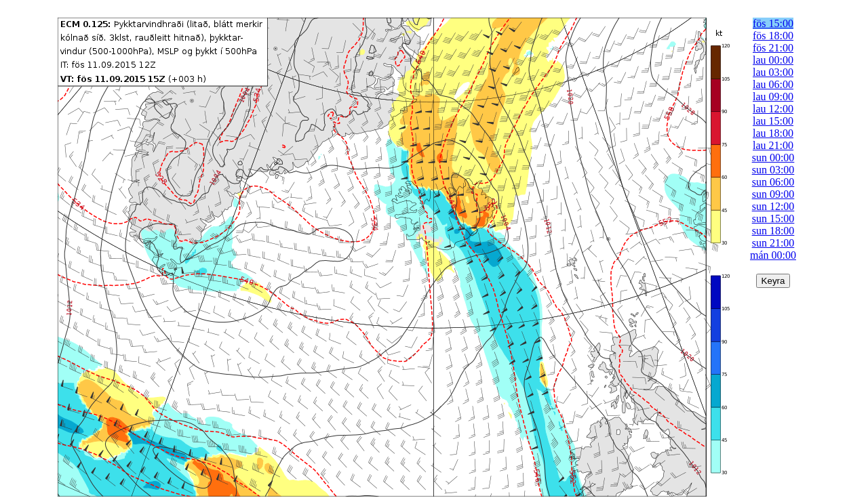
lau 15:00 (773, 121)
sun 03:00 (773, 170)
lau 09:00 (773, 97)
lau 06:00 (773, 84)
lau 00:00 (773, 60)
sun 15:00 (773, 218)
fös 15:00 (773, 23)
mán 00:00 (773, 255)
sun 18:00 (773, 231)
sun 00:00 (773, 158)
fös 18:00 (773, 36)
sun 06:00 (773, 182)
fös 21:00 (773, 48)
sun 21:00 (773, 243)
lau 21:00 (773, 145)
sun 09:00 (773, 194)
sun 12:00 (773, 206)
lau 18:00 (773, 133)
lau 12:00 (773, 109)
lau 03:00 (773, 72)
